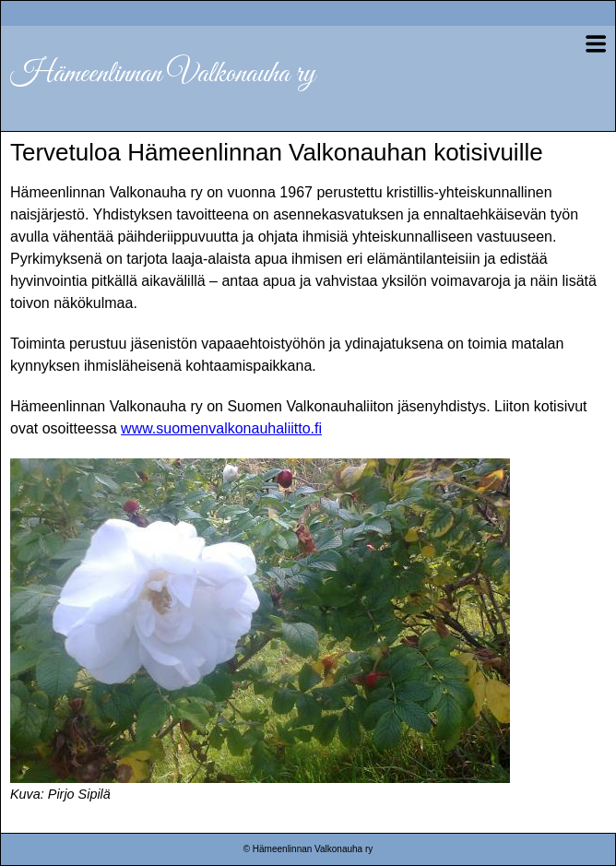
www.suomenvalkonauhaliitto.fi (221, 428)
